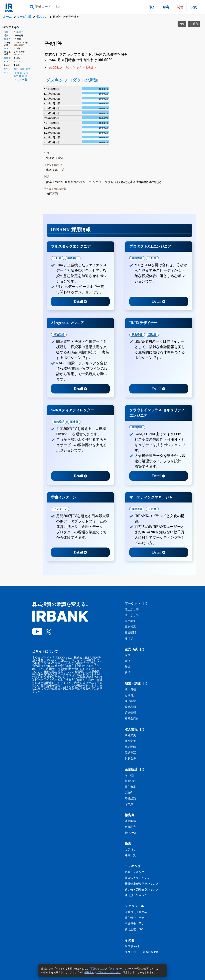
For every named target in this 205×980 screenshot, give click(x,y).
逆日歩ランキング (136, 895)
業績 (26, 73)
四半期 (17, 76)
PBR (6, 48)
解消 (128, 673)
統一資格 (130, 690)
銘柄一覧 (130, 855)
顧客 (166, 7)
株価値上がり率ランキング (142, 884)
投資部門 (130, 633)
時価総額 (130, 799)
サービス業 (24, 17)
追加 (194, 24)
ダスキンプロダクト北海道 (72, 80)
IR (15, 73)
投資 (194, 7)
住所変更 (130, 741)
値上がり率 (132, 610)
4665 (6, 32)
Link (6, 72)
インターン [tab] (60, 509)
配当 (6, 58)
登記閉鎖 (130, 747)
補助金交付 (132, 719)
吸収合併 (130, 759)
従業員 (129, 804)
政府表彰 (130, 707)
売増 (128, 655)
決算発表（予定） (136, 924)
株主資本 (130, 787)
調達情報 (130, 713)
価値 (24, 76)
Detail (80, 301)
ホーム (7, 17)
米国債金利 (132, 946)
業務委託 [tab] (73, 258)
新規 (128, 667)
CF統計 (129, 793)
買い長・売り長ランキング (142, 890)
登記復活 (130, 753)
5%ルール (131, 833)
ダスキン (42, 17)
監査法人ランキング (137, 878)
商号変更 (130, 735)
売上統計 (130, 775)
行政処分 (130, 695)
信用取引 (130, 621)
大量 (22, 69)
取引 (153, 7)
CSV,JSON (20, 80)
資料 (6, 68)
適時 (28, 69)
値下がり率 (132, 615)
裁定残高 (130, 627)
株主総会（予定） (136, 918)
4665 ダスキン (11, 27)
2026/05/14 (19, 32)
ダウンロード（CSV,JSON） (142, 952)
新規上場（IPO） (135, 930)
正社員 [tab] (58, 258)
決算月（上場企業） (137, 912)
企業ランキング (135, 872)
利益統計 (130, 781)
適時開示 (130, 821)
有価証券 (130, 827)
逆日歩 (129, 639)
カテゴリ (130, 850)
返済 (128, 661)
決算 (20, 73)
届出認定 (130, 701)
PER (6, 39)
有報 (16, 69)
